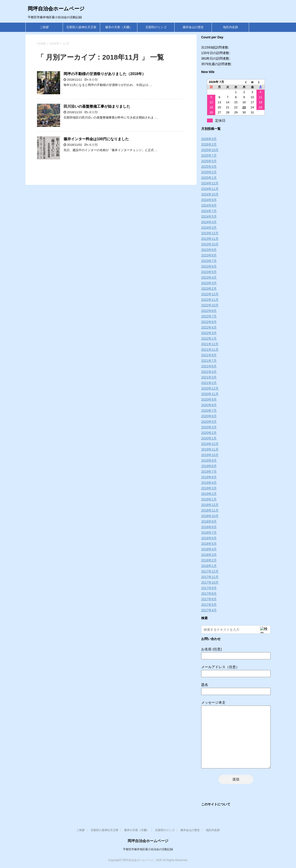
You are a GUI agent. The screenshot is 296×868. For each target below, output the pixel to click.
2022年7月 (209, 316)
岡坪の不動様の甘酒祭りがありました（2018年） (105, 74)
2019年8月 (209, 466)
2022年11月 (210, 300)
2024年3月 (209, 228)
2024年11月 (210, 189)
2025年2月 (209, 172)
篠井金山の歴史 (193, 27)
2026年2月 (209, 144)
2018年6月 (209, 538)
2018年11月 (210, 510)
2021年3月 (209, 377)
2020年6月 (209, 416)
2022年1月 (209, 338)
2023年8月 (209, 255)
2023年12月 (210, 233)
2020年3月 (209, 427)
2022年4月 (209, 327)
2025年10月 (210, 150)
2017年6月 (209, 599)
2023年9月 (209, 250)
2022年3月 (209, 333)
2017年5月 (209, 605)
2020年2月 (209, 433)
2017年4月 (209, 610)
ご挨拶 (44, 27)
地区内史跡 (230, 27)
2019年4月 (209, 483)
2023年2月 (209, 289)
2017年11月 (210, 577)
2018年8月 (209, 527)
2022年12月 (210, 294)
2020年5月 (209, 422)
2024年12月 (210, 183)
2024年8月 (209, 205)
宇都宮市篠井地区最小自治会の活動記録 (148, 849)
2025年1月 (209, 178)
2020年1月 (209, 438)
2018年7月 (209, 533)
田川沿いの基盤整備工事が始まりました (97, 106)
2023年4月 (209, 277)
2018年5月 (209, 544)
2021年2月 (209, 383)
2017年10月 (210, 582)
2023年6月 (209, 266)
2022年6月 (209, 322)
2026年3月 (209, 139)
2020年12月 (210, 388)
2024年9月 (209, 200)
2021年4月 (209, 372)
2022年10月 (210, 305)
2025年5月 (209, 161)
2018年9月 (209, 521)
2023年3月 (209, 283)
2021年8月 (209, 355)
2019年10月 (210, 455)
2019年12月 (210, 444)
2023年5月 (209, 272)
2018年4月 (209, 549)
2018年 (55, 44)
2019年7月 (209, 472)
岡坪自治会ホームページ (56, 9)
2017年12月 (210, 571)
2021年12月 (210, 344)
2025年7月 (209, 155)
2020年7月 (209, 411)
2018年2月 (209, 560)
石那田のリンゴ (156, 27)
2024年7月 (209, 211)
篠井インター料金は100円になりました (96, 139)
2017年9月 (209, 588)
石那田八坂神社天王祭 (81, 27)
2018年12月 (210, 505)
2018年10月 (210, 516)
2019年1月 (209, 499)
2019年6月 (209, 477)
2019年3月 (209, 488)
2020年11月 (210, 394)
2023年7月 (209, 261)
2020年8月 (209, 405)
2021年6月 (209, 366)
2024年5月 (209, 216)
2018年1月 (209, 566)
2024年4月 (209, 222)
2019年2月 (209, 494)
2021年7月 (209, 361)
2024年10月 (210, 194)
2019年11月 (210, 449)
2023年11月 (210, 239)
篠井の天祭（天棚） (119, 27)
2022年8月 (209, 311)
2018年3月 (209, 555)
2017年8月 (209, 594)
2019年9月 (209, 460)
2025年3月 (209, 167)
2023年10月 (210, 244)
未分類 (93, 80)
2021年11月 (210, 350)
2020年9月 (209, 399)
